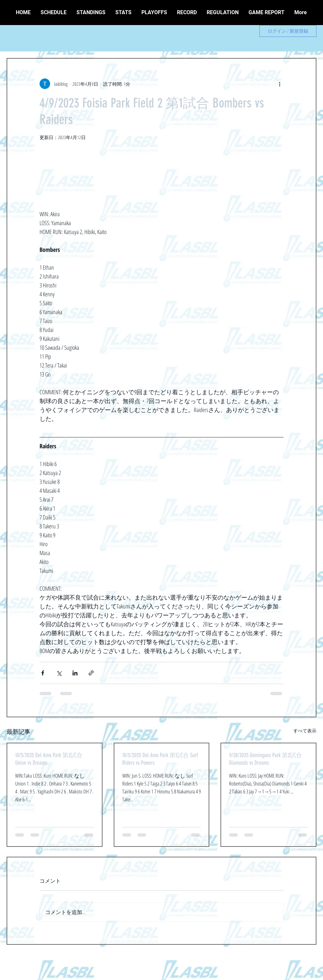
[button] (187, 13)
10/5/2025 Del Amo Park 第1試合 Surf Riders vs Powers (160, 759)
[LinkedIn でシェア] (75, 673)
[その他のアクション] (279, 84)
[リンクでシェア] (91, 673)
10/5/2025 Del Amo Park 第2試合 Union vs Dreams (49, 759)
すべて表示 (305, 731)
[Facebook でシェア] (43, 673)
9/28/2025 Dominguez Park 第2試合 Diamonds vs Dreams (265, 759)
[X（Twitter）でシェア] (59, 673)
